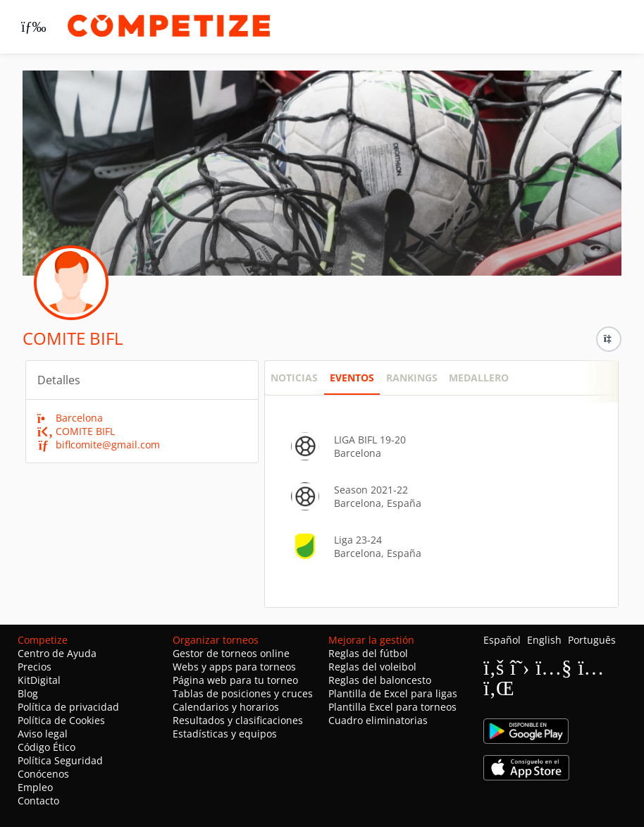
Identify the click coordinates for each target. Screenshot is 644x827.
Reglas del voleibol (372, 667)
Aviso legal (43, 734)
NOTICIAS (294, 378)
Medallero (479, 378)
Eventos (352, 378)
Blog (28, 693)
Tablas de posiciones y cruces (243, 693)
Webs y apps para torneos (234, 667)
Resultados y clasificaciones (238, 720)
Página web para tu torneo (235, 680)
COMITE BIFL (76, 431)
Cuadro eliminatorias (378, 720)
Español (502, 640)
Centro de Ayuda (57, 653)
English (544, 640)
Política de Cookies (61, 720)
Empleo (35, 787)
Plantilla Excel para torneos (392, 707)
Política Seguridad (60, 760)
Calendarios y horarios (226, 707)
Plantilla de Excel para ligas (393, 693)
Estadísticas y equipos (225, 734)
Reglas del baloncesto (380, 680)
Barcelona (70, 418)
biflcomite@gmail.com (99, 445)
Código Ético (47, 747)
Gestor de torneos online (231, 653)
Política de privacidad (68, 707)
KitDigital (39, 680)
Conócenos (43, 774)
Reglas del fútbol (368, 653)
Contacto (38, 801)
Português (592, 640)
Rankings (412, 378)
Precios (35, 667)
